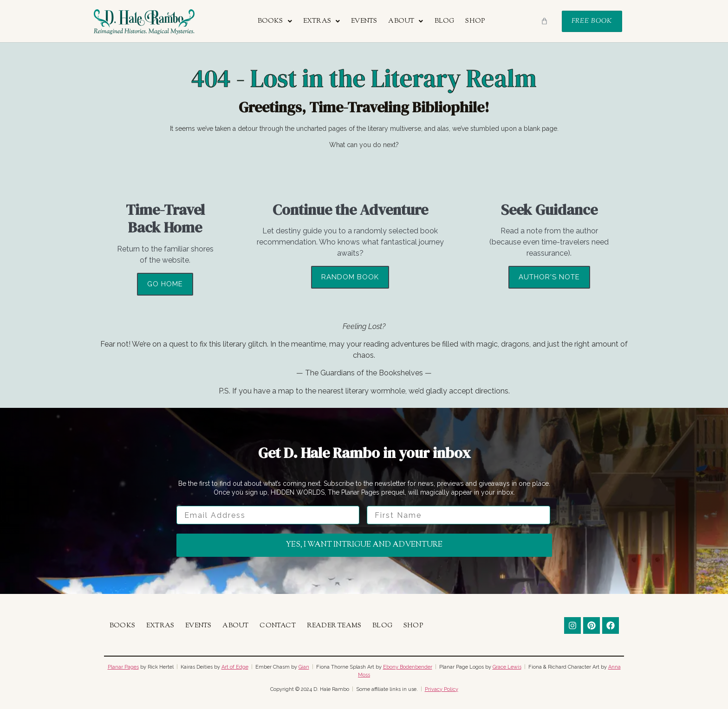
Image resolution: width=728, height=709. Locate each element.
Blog (445, 21)
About (406, 21)
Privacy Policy (442, 689)
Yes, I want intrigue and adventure (364, 545)
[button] (275, 21)
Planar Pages (123, 667)
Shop (475, 21)
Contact (277, 626)
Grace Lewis (507, 667)
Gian (304, 667)
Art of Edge (235, 667)
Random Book (350, 277)
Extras (322, 21)
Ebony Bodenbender (408, 667)
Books (275, 21)
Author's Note (549, 277)
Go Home (165, 284)
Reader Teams (334, 626)
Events (364, 21)
